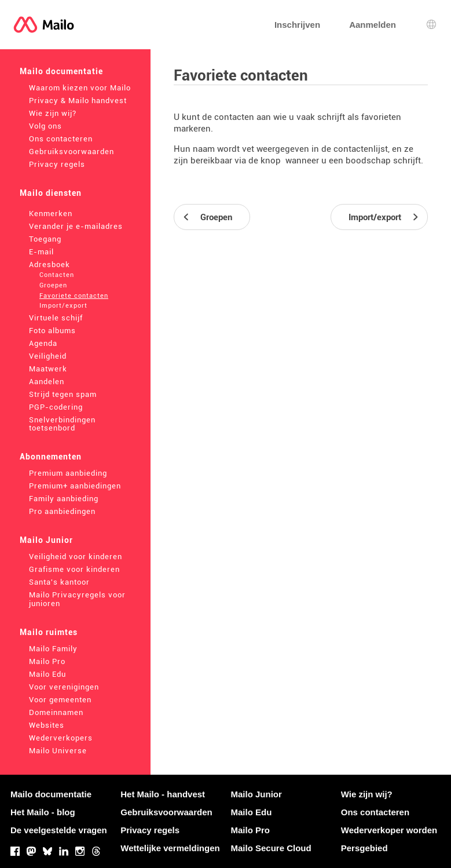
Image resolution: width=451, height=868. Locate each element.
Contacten (57, 275)
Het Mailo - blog (43, 812)
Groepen (53, 285)
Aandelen (47, 382)
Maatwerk (48, 369)
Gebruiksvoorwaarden (71, 152)
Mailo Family (53, 649)
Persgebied (364, 848)
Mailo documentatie (61, 71)
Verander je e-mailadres (76, 226)
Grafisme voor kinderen (74, 569)
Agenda (43, 343)
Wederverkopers (61, 738)
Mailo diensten (51, 193)
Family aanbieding (64, 499)
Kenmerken (51, 214)
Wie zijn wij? (53, 113)
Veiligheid (48, 356)
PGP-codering (56, 407)
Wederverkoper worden (389, 830)
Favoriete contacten (74, 296)
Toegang (45, 239)
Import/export (63, 306)
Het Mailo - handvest (163, 794)
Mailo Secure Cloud (271, 848)
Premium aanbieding (68, 473)
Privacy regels (57, 164)
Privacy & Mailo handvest (78, 101)
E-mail (41, 252)
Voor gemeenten (60, 700)
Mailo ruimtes (49, 632)
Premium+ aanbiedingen (75, 486)
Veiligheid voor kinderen (76, 557)
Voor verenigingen (64, 687)
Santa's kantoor (59, 582)
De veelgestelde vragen (59, 830)
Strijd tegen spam (63, 394)
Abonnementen (51, 457)
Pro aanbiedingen (62, 511)
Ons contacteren (61, 139)
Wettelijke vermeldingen (170, 848)
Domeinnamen (56, 712)
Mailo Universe (58, 751)
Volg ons (45, 126)
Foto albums (52, 331)
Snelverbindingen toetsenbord (62, 424)
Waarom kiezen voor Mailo (80, 88)
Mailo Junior (46, 540)
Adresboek (49, 265)
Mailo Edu (47, 674)
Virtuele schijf (56, 318)
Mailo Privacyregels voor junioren (77, 599)
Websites (47, 725)
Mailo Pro (47, 661)
